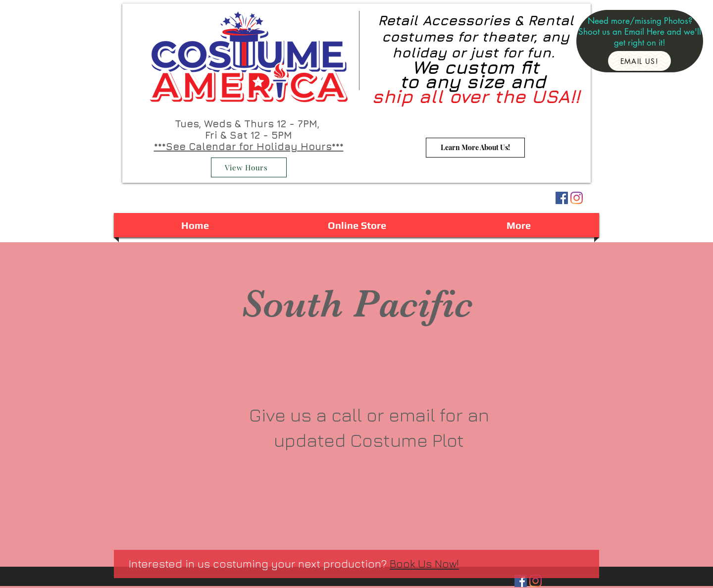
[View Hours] (249, 167)
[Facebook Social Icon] (562, 198)
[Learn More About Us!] (475, 148)
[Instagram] (577, 198)
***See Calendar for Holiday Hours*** (249, 146)
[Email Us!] (639, 61)
